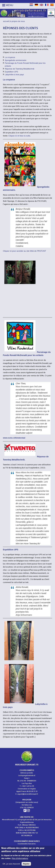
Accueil (6, 21)
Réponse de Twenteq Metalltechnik (20, 69)
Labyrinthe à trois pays (14, 75)
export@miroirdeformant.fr (28, 794)
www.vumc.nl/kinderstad (14, 438)
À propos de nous (17, 21)
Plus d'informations (20, 860)
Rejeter (26, 865)
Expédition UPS (11, 72)
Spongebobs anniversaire (15, 60)
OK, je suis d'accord (11, 865)
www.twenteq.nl (23, 537)
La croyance (10, 57)
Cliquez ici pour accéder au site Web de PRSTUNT (24, 251)
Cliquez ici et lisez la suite (19, 136)
